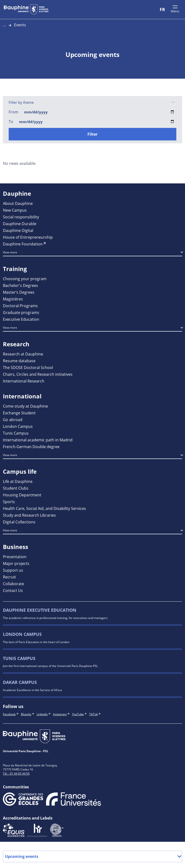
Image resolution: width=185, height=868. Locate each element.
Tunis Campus (19, 658)
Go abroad (13, 420)
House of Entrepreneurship (28, 237)
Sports (9, 502)
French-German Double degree (31, 447)
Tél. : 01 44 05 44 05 (16, 773)
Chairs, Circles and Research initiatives (38, 374)
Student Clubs (16, 488)
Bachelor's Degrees (20, 285)
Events (20, 25)
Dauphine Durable (20, 224)
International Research (24, 381)
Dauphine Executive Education (40, 610)
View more (10, 252)
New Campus (15, 210)
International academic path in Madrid (38, 440)
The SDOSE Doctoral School (28, 367)
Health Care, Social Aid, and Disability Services (44, 508)
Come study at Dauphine (25, 406)
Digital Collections (19, 522)
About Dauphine (18, 203)
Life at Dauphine (18, 481)
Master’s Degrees (19, 292)
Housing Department (22, 495)
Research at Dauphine (23, 354)
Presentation (15, 557)
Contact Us (13, 590)
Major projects (16, 563)
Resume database (19, 361)
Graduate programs (21, 312)
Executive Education (21, 319)
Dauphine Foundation (23, 244)
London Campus (22, 634)
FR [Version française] (162, 9)
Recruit (9, 577)
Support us (13, 570)
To (11, 122)
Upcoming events (92, 856)
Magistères (13, 299)
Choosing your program (25, 279)
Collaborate (13, 584)
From (13, 112)
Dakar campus (20, 682)
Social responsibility (21, 217)
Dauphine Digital (18, 230)
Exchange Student (19, 413)
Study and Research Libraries (29, 515)
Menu (175, 11)
